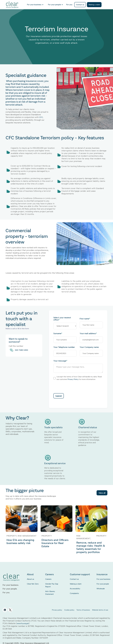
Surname (58, 333)
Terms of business (83, 610)
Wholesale (101, 589)
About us (31, 579)
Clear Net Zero (33, 584)
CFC (41, 120)
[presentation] (70, 387)
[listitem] (69, 5)
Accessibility (75, 589)
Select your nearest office (62, 319)
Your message (60, 361)
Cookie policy (69, 610)
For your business (103, 579)
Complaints (74, 593)
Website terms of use (100, 610)
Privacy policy (57, 610)
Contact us (74, 579)
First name (85, 319)
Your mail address (88, 333)
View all (102, 493)
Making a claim (76, 584)
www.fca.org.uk (23, 623)
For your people (103, 584)
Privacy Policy (73, 379)
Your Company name (89, 347)
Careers (48, 579)
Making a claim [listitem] (94, 5)
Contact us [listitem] (80, 5)
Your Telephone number (64, 347)
